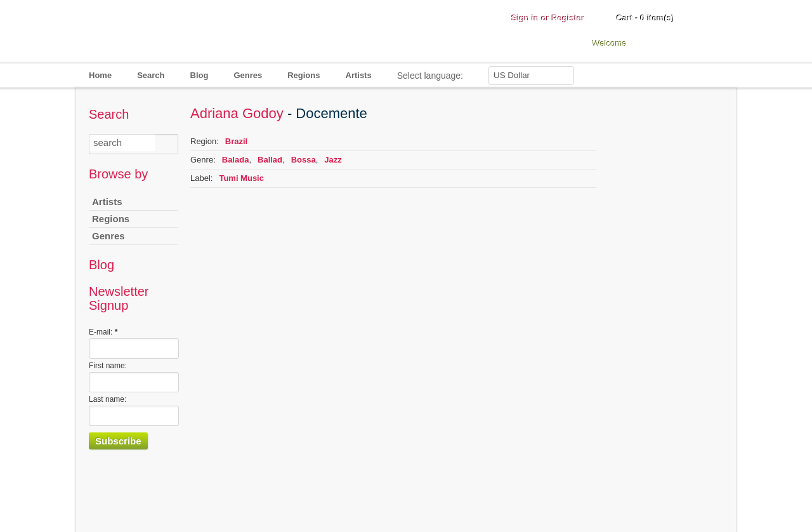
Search (151, 75)
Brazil (236, 141)
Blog (200, 75)
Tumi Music (241, 178)
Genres (248, 75)
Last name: (108, 399)
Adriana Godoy (237, 113)
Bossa (304, 160)
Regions (304, 75)
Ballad (270, 160)
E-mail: (103, 332)
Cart (645, 18)
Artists (359, 75)
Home (100, 75)
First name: (108, 366)
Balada (236, 160)
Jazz (333, 160)
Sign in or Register (548, 18)
